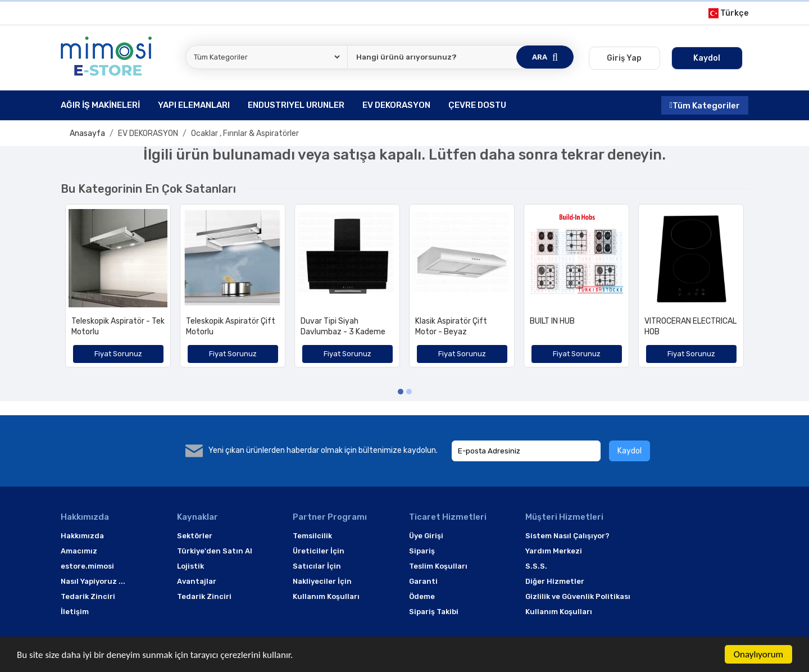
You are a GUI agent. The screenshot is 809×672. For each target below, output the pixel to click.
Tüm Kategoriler (705, 105)
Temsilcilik (312, 536)
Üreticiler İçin (319, 551)
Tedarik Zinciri (88, 596)
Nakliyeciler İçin (322, 581)
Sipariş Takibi (434, 612)
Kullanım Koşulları (326, 596)
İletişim (75, 612)
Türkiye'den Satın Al (215, 551)
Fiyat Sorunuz (118, 354)
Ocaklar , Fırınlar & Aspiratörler (245, 133)
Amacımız (79, 551)
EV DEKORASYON (148, 133)
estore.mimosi (87, 566)
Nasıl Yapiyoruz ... (93, 581)
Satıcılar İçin (317, 566)
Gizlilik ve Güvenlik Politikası (578, 596)
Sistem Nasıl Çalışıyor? (567, 536)
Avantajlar (197, 581)
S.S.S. (536, 566)
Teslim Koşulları (438, 566)
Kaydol (630, 451)
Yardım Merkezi (554, 551)
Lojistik (190, 566)
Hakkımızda (82, 536)
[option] (118, 290)
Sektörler (195, 536)
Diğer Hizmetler (555, 581)
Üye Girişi (426, 536)
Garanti (423, 581)
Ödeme (422, 596)
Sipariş (422, 551)
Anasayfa (87, 133)
